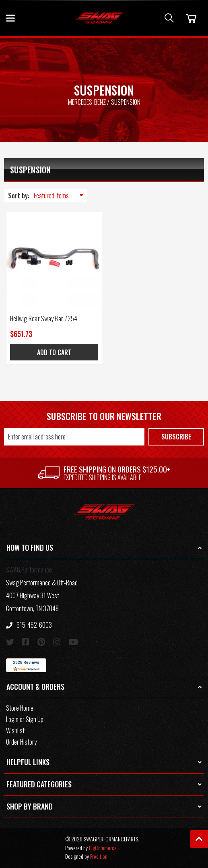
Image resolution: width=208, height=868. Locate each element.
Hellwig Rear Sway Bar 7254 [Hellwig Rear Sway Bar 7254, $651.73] (44, 318)
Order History (21, 742)
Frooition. (99, 856)
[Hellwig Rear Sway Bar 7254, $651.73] (54, 260)
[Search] (169, 18)
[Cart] (190, 18)
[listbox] (60, 196)
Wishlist (15, 731)
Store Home (20, 708)
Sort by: (19, 196)
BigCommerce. (103, 848)
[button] (104, 548)
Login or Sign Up (25, 719)
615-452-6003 (29, 625)
